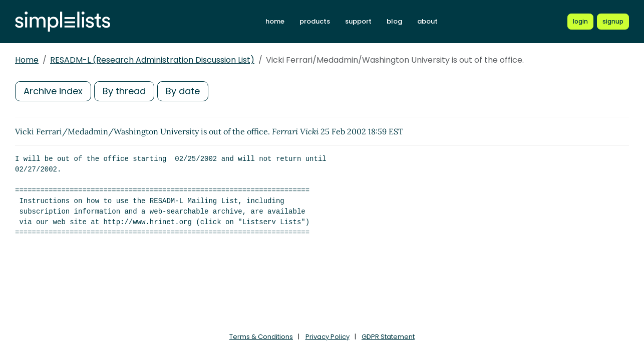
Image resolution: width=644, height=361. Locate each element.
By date (183, 91)
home (275, 21)
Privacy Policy (328, 337)
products (315, 21)
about (427, 21)
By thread (124, 91)
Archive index (53, 91)
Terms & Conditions (261, 337)
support (358, 21)
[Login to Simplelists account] (580, 22)
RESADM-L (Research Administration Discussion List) (152, 60)
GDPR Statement (388, 337)
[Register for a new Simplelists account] (613, 22)
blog (394, 21)
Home (27, 60)
